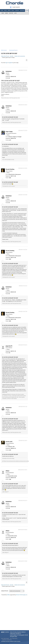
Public (13, 10)
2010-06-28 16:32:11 (23, 500)
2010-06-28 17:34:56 (23, 561)
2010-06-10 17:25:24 (23, 130)
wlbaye (7, 471)
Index (3, 13)
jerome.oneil (9, 442)
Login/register (16, 7)
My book (17, 10)
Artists (9, 10)
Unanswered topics (13, 50)
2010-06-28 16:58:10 (23, 530)
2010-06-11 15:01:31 (23, 286)
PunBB (8, 595)
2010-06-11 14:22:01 (23, 250)
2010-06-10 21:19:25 (23, 168)
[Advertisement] (14, 30)
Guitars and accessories (20, 56)
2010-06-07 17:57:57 (23, 70)
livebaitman (9, 71)
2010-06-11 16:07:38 (23, 311)
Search (7, 13)
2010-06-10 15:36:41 (23, 105)
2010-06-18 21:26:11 (23, 440)
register (10, 63)
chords (18, 641)
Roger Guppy (9, 132)
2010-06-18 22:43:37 (23, 470)
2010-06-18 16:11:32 (23, 407)
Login (15, 13)
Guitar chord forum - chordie (7, 56)
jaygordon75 (9, 346)
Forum (27, 10)
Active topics (4, 50)
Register (11, 13)
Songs (5, 10)
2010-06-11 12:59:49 (23, 195)
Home (2, 10)
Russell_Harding (10, 169)
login (6, 63)
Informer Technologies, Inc (22, 595)
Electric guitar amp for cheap (9, 53)
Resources (22, 10)
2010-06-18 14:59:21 (23, 345)
